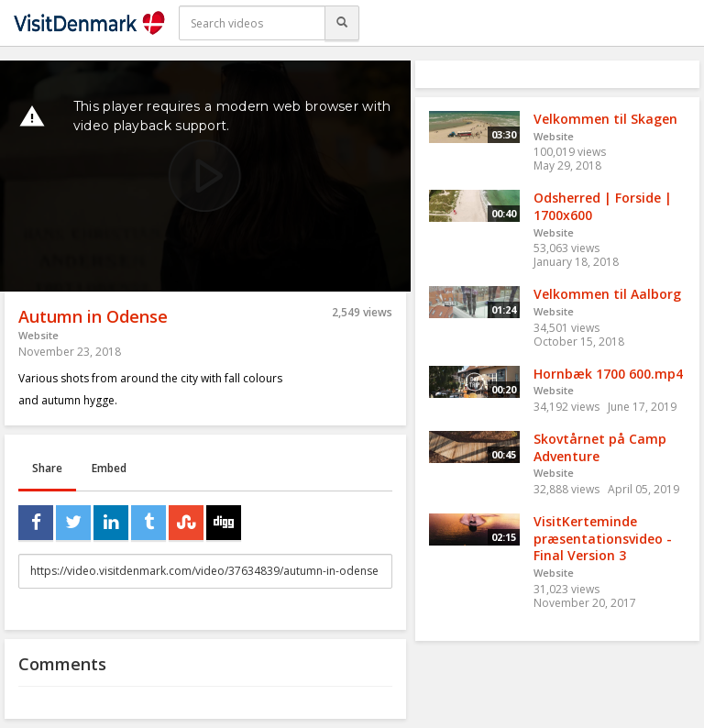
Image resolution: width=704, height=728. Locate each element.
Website (38, 335)
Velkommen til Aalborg (607, 294)
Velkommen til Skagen (605, 119)
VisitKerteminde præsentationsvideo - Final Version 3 (603, 538)
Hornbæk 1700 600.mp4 (608, 374)
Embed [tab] (109, 468)
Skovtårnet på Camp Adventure (600, 447)
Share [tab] (47, 468)
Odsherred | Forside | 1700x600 (603, 206)
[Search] (342, 23)
